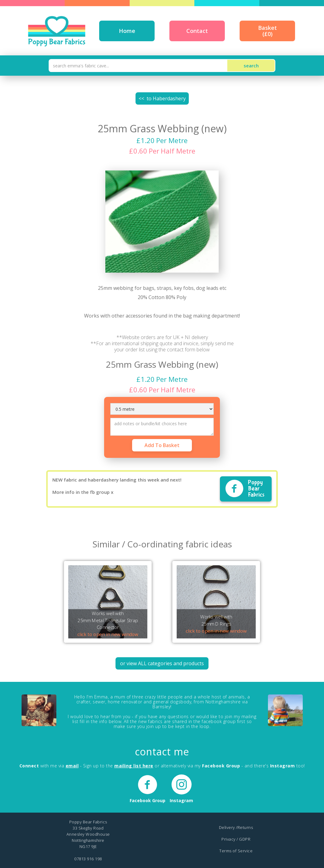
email (72, 766)
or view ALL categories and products (162, 663)
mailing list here (134, 766)
